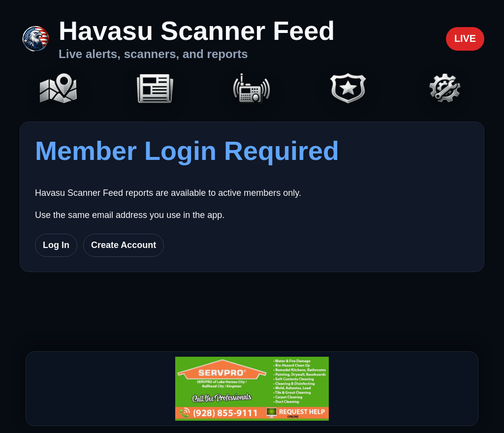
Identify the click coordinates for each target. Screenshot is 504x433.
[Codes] (348, 89)
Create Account (124, 245)
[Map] (59, 89)
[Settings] (445, 89)
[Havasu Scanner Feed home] (177, 39)
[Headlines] (155, 89)
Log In (56, 245)
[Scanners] (252, 89)
